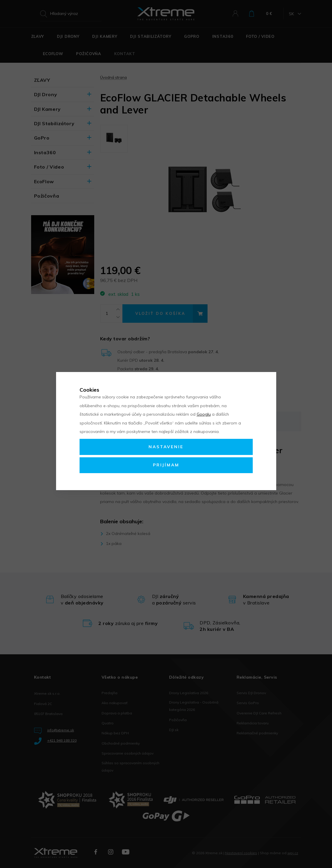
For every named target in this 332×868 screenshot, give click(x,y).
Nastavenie (166, 447)
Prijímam (166, 465)
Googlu (204, 414)
